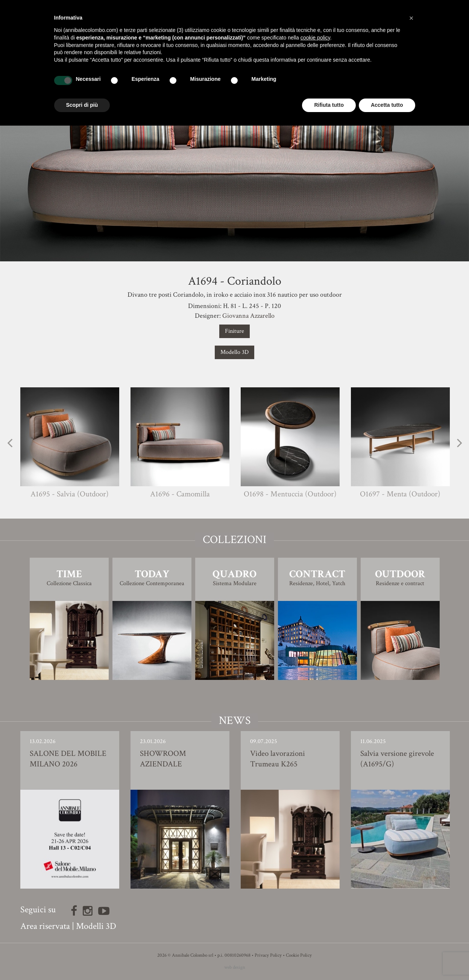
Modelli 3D (96, 926)
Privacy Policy (268, 955)
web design (235, 967)
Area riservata (45, 926)
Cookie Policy (299, 955)
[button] (411, 18)
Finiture (234, 331)
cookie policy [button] (315, 38)
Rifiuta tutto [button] (329, 105)
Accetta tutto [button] (387, 105)
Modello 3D (234, 352)
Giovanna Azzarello (248, 316)
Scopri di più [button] (82, 105)
